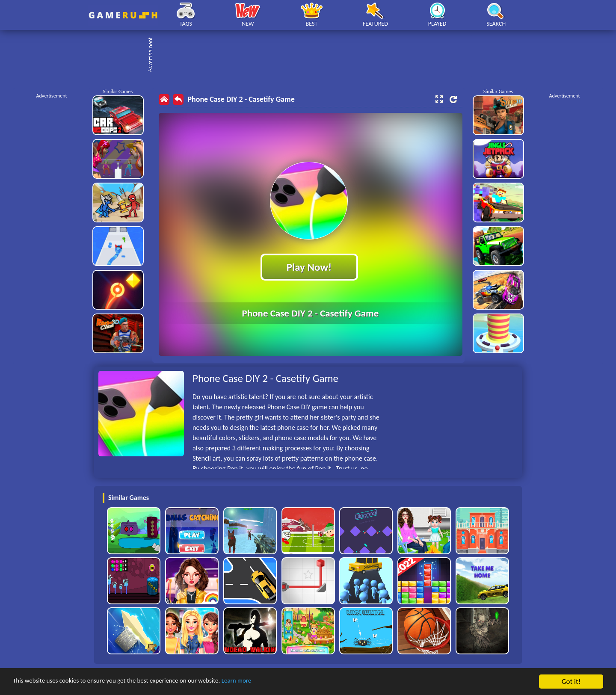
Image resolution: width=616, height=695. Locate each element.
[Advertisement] (312, 56)
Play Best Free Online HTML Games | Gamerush (123, 15)
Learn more (267, 682)
